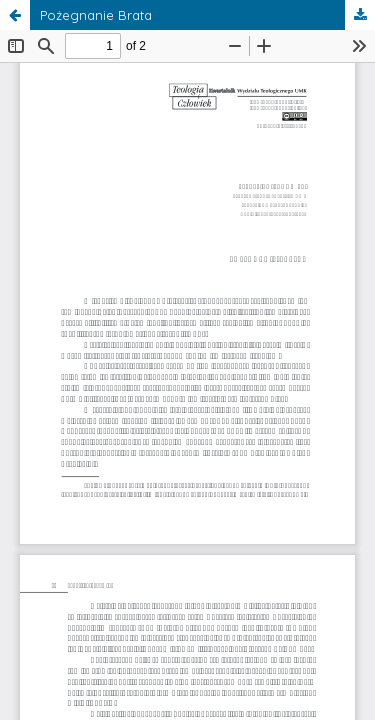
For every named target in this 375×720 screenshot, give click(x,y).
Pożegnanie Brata (96, 15)
